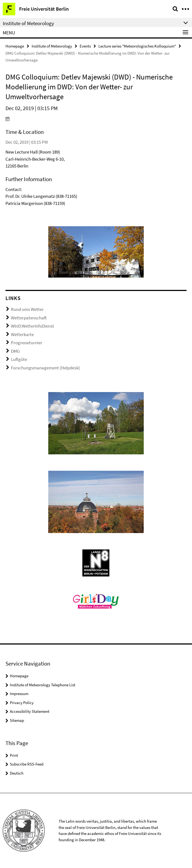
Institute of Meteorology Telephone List (43, 685)
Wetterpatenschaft (29, 318)
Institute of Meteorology (52, 46)
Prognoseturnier (27, 343)
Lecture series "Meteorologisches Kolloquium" (137, 46)
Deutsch (17, 773)
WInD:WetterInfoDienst (32, 326)
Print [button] (14, 755)
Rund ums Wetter (27, 309)
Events (85, 46)
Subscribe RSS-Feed (27, 764)
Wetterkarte (22, 334)
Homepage (15, 46)
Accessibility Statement (30, 711)
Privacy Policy (22, 703)
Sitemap (17, 720)
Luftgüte (19, 359)
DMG (15, 351)
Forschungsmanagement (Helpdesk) (45, 368)
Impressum (19, 694)
